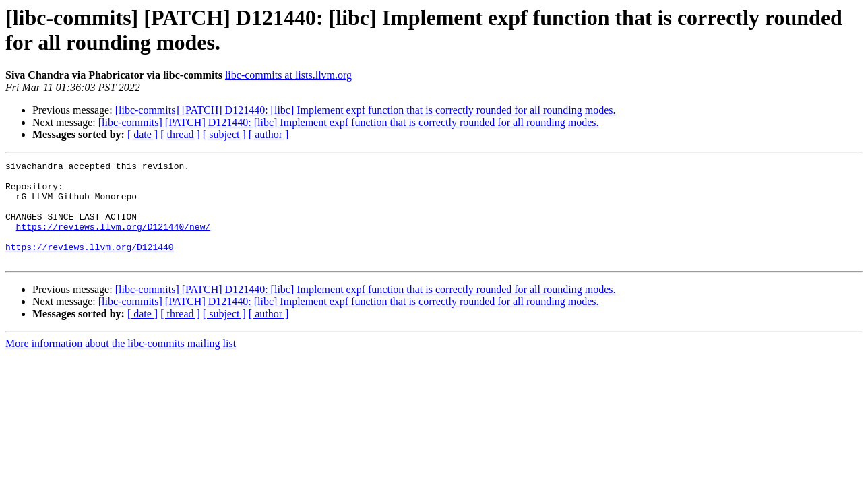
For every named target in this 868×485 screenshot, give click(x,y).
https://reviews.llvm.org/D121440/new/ (114, 240)
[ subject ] (224, 134)
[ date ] (143, 134)
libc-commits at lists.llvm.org (288, 75)
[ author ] (269, 134)
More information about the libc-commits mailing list (121, 363)
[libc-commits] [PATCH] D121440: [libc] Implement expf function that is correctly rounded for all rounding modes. (366, 110)
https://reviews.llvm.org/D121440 (90, 265)
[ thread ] (180, 134)
